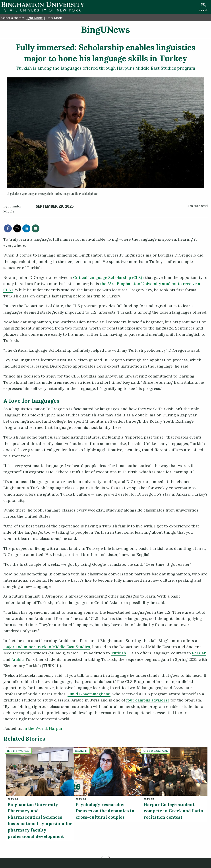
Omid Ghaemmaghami (89, 694)
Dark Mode (54, 18)
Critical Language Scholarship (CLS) (108, 277)
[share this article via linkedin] (26, 228)
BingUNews (105, 30)
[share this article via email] (36, 228)
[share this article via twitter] (17, 228)
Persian (199, 653)
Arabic (18, 659)
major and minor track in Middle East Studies (47, 647)
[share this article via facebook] (8, 228)
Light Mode (34, 18)
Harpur (56, 728)
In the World (35, 728)
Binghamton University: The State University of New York (43, 7)
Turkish (119, 653)
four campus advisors (148, 700)
